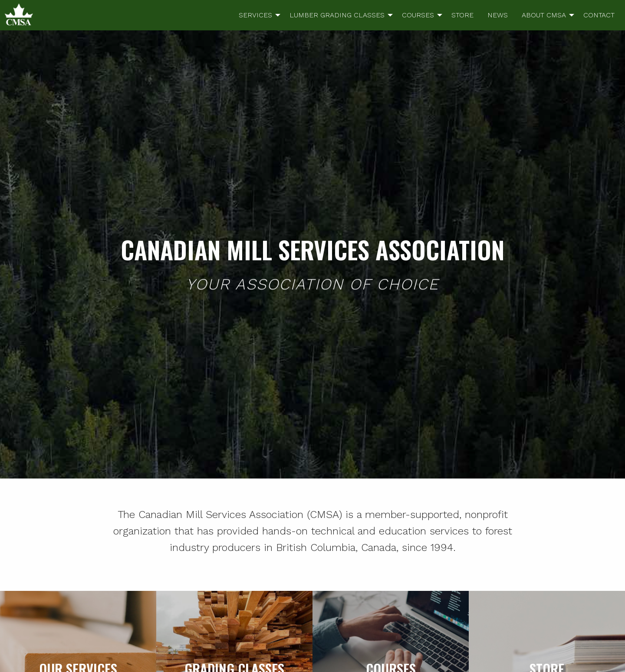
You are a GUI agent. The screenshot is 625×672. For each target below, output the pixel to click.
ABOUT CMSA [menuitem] (544, 15)
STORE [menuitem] (462, 15)
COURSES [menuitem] (418, 15)
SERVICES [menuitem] (255, 15)
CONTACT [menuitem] (599, 15)
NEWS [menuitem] (498, 15)
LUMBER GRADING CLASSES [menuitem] (337, 15)
